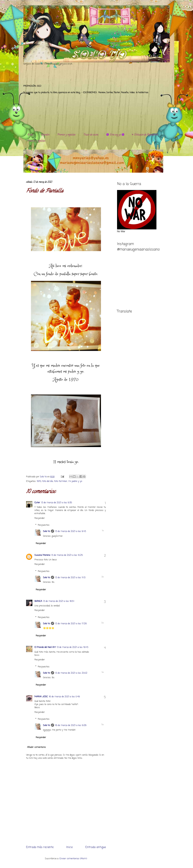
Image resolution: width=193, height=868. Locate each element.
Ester (37, 503)
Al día (30, 135)
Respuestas (44, 525)
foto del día (48, 481)
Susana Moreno (42, 555)
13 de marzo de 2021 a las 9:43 (71, 531)
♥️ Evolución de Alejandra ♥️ (145, 135)
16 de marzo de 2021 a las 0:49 (64, 697)
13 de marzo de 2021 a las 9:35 (57, 503)
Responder (40, 518)
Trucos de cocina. (91, 135)
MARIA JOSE (41, 697)
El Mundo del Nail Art (45, 647)
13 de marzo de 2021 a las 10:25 (67, 555)
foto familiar (61, 481)
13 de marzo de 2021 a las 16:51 (59, 601)
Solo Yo (44, 477)
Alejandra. (45, 135)
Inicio (69, 847)
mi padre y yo (75, 481)
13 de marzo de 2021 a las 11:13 (70, 578)
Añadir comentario (36, 747)
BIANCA (38, 601)
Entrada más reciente (40, 847)
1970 (39, 481)
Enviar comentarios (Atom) (73, 859)
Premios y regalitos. (66, 135)
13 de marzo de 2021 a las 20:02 (71, 673)
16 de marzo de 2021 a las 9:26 (71, 725)
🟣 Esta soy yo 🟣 (115, 135)
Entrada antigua (96, 847)
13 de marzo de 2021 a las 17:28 (71, 624)
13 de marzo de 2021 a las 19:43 (72, 647)
